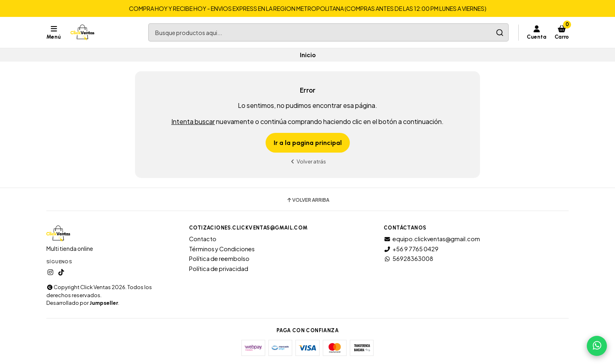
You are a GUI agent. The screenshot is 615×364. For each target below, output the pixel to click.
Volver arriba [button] (308, 200)
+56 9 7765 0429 (411, 249)
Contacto (203, 239)
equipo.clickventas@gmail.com (432, 239)
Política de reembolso (219, 259)
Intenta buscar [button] (193, 121)
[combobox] (328, 32)
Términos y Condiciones (222, 249)
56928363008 (408, 259)
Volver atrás (307, 161)
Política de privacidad (219, 269)
